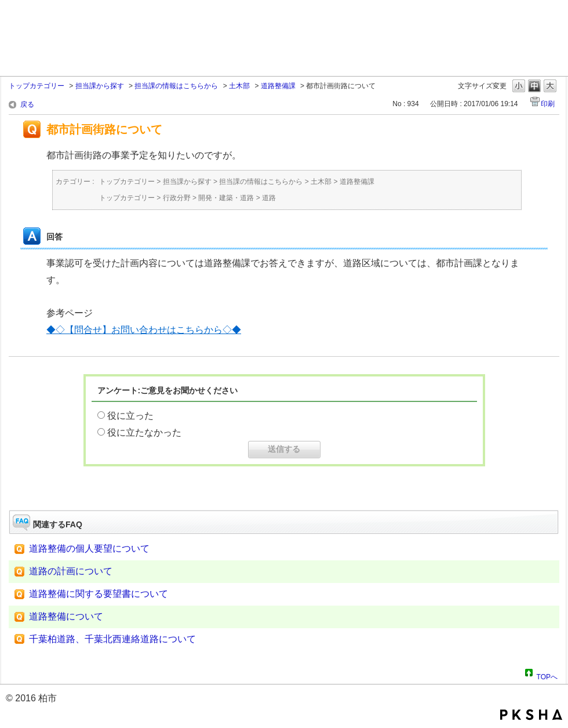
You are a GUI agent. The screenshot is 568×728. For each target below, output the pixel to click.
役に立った (130, 416)
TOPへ (547, 675)
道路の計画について (71, 571)
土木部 (239, 86)
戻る (27, 104)
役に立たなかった (144, 432)
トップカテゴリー (37, 86)
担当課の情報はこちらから (176, 86)
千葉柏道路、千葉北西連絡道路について (112, 639)
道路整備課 (278, 86)
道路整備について (66, 616)
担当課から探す (100, 86)
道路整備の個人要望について (89, 548)
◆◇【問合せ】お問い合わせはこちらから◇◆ (144, 330)
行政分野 (177, 198)
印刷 (548, 104)
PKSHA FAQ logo (531, 715)
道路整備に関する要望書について (99, 594)
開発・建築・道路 (226, 198)
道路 (269, 198)
